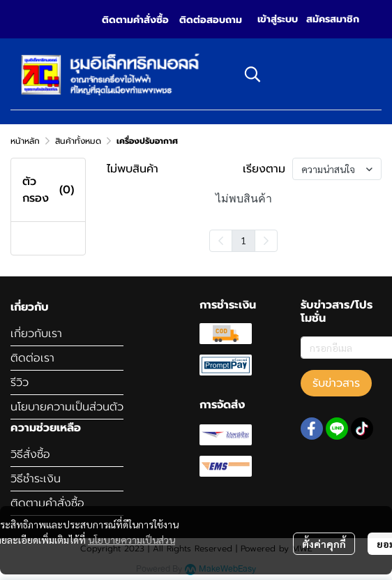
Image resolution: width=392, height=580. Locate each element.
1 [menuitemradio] (243, 240)
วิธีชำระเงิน (36, 479)
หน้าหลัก (25, 141)
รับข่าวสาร (336, 383)
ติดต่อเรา (32, 358)
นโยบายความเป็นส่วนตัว (67, 407)
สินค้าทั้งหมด (78, 141)
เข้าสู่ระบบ (278, 19)
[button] (306, 74)
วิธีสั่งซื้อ (30, 454)
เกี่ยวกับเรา (36, 334)
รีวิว (20, 382)
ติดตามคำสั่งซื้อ (47, 503)
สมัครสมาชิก (333, 19)
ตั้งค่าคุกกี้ (324, 544)
